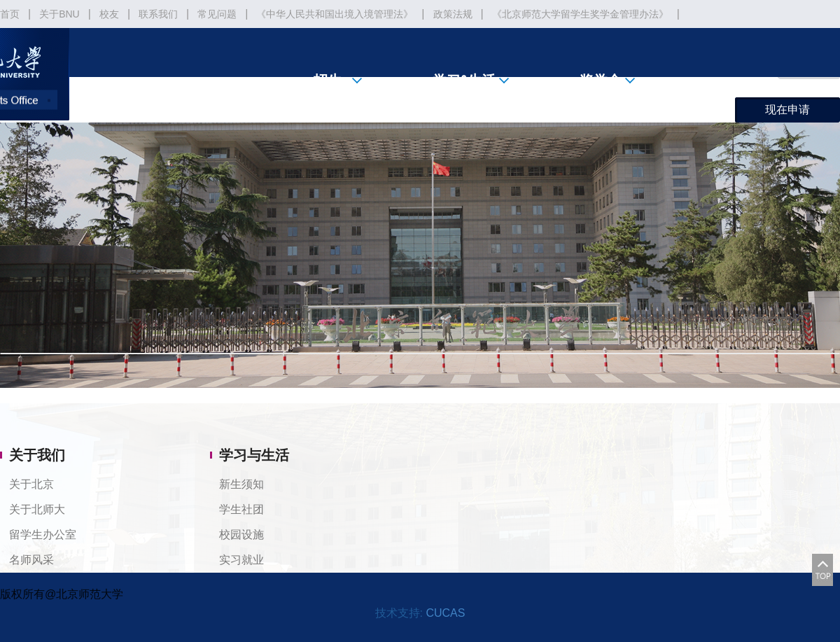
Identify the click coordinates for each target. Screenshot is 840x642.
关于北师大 (37, 509)
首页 (10, 14)
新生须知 (241, 484)
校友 (109, 14)
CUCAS (445, 613)
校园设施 (241, 535)
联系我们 (158, 14)
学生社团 (241, 509)
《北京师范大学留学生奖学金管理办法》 (580, 14)
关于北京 (31, 484)
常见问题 (217, 14)
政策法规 (453, 14)
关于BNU (59, 14)
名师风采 (31, 560)
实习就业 (241, 560)
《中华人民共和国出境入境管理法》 (335, 14)
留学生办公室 (43, 535)
